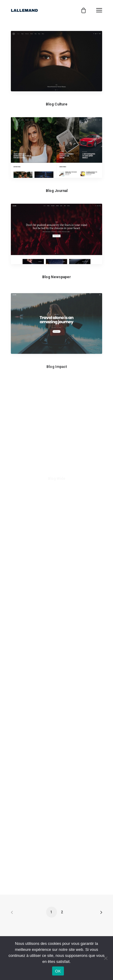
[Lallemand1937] (24, 10)
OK (58, 971)
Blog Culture (57, 104)
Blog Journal (57, 191)
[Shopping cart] (81, 10)
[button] (56, 61)
